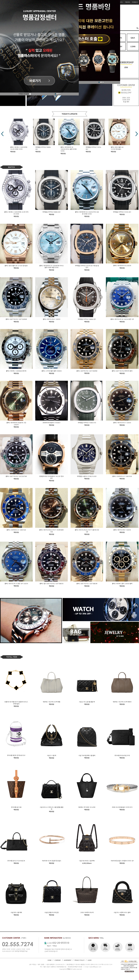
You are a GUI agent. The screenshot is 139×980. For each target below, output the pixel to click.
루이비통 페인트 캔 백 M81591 (16, 755)
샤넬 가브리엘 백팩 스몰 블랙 (87, 755)
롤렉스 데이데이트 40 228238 (122, 266)
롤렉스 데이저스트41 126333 (52, 319)
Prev (2, 134)
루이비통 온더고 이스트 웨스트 (16, 861)
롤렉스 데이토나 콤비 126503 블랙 (122, 584)
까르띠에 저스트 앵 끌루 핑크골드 (52, 861)
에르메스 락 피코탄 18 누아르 (87, 807)
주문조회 (127, 2)
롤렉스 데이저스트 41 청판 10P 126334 (16, 584)
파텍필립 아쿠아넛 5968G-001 (52, 212)
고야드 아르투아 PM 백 (87, 913)
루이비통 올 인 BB (16, 807)
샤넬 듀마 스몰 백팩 (16, 913)
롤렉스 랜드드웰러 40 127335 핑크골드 (16, 266)
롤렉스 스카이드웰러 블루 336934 (52, 371)
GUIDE (90, 960)
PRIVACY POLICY (80, 960)
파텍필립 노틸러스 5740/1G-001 (87, 476)
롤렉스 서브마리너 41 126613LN (122, 476)
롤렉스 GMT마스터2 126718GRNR (87, 371)
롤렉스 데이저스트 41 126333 (122, 423)
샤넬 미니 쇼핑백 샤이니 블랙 (122, 913)
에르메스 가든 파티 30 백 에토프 (122, 702)
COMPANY (58, 960)
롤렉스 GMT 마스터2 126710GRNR (16, 319)
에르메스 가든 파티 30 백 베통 (52, 702)
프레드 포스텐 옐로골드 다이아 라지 (122, 807)
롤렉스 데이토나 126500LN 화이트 (16, 371)
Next (137, 134)
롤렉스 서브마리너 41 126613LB (16, 530)
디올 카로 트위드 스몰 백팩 (87, 861)
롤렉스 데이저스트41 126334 (122, 530)
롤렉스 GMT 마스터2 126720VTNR (16, 476)
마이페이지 (135, 2)
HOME (50, 960)
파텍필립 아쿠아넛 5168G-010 (87, 423)
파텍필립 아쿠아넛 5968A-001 (87, 319)
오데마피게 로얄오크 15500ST (52, 423)
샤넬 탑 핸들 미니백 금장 (52, 913)
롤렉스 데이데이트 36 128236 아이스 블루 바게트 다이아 (69, 149)
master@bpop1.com (95, 967)
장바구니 (120, 2)
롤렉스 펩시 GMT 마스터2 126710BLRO (52, 584)
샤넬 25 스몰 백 (52, 756)
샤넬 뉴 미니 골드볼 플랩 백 (87, 702)
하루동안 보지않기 (25, 94)
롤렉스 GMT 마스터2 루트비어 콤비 (122, 371)
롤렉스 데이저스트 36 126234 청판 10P (122, 319)
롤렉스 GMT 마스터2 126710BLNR (87, 584)
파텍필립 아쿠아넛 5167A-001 (122, 212)
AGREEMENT (68, 960)
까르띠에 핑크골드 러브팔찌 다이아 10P (122, 861)
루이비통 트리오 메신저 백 (122, 755)
